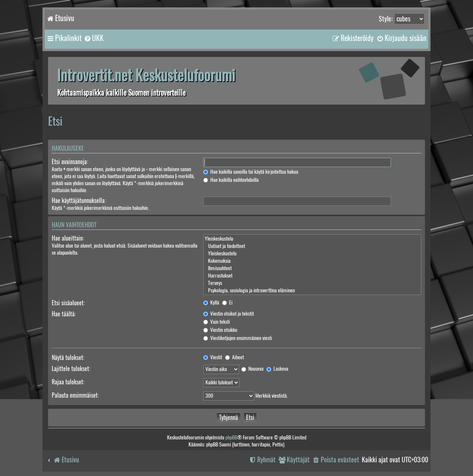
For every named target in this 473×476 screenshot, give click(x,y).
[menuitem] (93, 38)
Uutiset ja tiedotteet (312, 246)
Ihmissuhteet (312, 268)
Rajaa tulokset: (68, 382)
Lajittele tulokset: (71, 369)
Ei (227, 302)
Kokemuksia (312, 261)
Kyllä (211, 302)
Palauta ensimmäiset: (75, 395)
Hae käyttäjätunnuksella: (79, 200)
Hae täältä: (64, 314)
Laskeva (277, 369)
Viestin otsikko (220, 330)
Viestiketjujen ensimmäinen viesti (238, 338)
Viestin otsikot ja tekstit (229, 314)
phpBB (231, 437)
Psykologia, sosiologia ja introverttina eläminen (312, 290)
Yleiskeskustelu (312, 239)
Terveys (312, 283)
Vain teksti (217, 322)
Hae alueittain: (68, 238)
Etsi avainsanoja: (70, 162)
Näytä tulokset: (68, 358)
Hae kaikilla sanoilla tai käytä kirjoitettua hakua (251, 172)
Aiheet (234, 357)
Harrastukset (312, 276)
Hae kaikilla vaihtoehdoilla (231, 180)
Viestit (213, 357)
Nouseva (252, 369)
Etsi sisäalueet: (68, 303)
